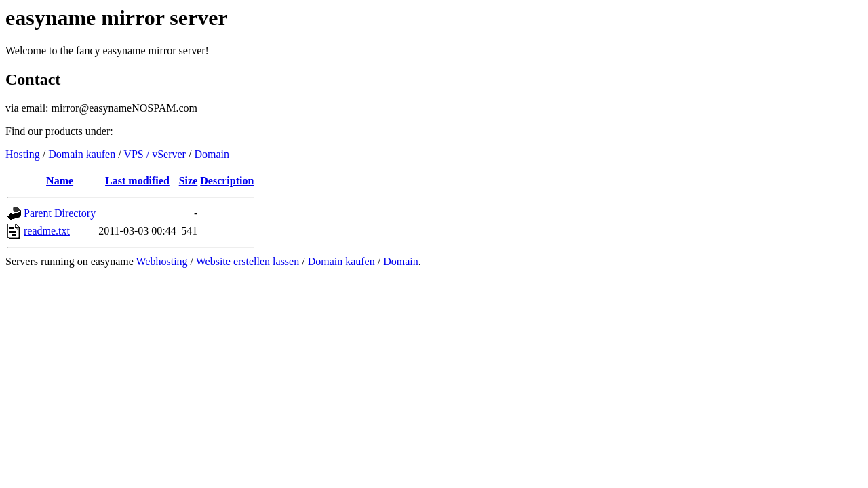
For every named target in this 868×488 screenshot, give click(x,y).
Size (189, 181)
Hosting (23, 154)
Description (227, 181)
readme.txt (47, 231)
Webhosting (162, 261)
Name (60, 181)
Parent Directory (60, 213)
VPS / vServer (155, 154)
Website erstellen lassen (248, 261)
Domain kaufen (82, 154)
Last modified (137, 181)
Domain (212, 154)
